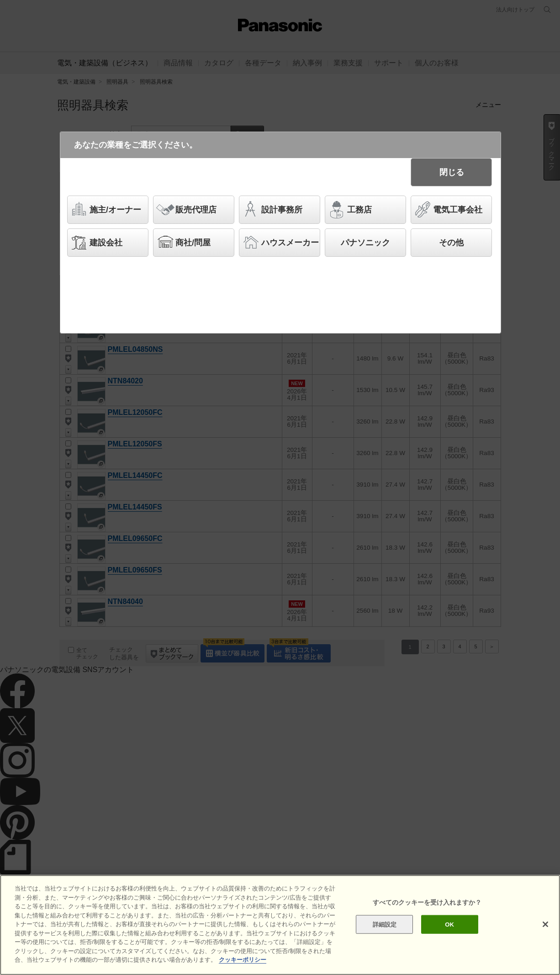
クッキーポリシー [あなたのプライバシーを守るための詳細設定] (243, 960)
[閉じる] (545, 924)
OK (449, 924)
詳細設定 (385, 924)
